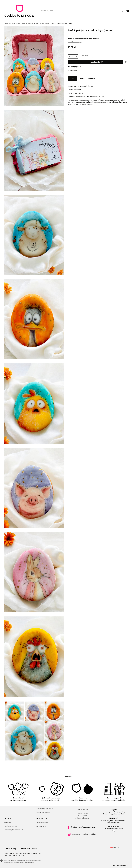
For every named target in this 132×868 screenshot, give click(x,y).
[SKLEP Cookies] (46, 11)
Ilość (69, 53)
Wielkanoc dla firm (33, 23)
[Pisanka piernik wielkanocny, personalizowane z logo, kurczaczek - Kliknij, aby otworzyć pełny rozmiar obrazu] (34, 404)
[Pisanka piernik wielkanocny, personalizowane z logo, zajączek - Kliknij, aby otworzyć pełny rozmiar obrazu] (34, 573)
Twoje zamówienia (42, 823)
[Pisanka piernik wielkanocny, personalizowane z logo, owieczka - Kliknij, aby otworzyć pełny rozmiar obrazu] (34, 235)
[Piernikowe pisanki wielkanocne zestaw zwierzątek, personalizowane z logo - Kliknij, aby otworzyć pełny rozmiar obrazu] (34, 66)
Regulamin (7, 823)
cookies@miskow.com (82, 818)
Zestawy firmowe (44, 23)
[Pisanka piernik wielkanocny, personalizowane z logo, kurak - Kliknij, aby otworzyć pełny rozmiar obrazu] (34, 657)
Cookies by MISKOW (10, 23)
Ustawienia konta (41, 826)
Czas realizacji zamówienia (45, 809)
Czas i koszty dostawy (43, 812)
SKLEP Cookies (21, 23)
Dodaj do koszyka (94, 62)
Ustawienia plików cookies (13, 830)
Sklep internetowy (120, 865)
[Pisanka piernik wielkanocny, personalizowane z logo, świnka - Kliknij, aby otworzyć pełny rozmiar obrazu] (34, 488)
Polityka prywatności (11, 826)
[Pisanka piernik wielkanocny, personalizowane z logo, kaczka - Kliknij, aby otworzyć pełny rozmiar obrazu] (34, 320)
